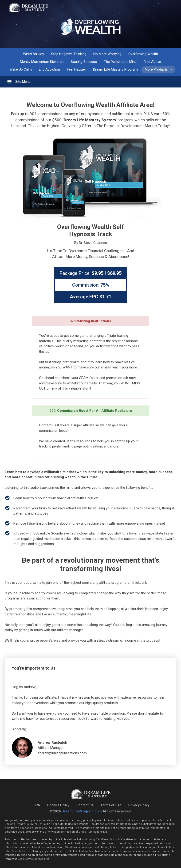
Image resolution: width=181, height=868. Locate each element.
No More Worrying (107, 54)
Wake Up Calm (21, 69)
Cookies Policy (58, 805)
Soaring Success (84, 62)
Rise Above (152, 62)
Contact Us (85, 805)
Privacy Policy (139, 805)
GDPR (36, 805)
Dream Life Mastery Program (115, 69)
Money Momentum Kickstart (42, 62)
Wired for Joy (33, 54)
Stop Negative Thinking (69, 54)
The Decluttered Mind (120, 62)
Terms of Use (111, 805)
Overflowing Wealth (143, 54)
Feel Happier (77, 69)
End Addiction (49, 69)
